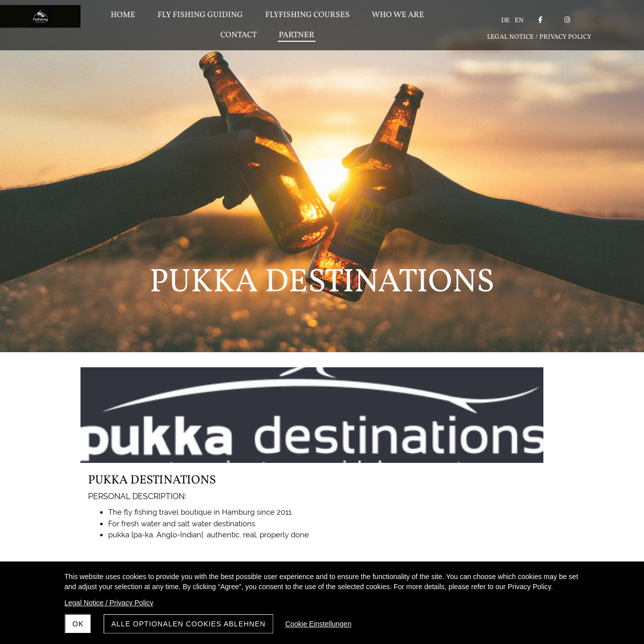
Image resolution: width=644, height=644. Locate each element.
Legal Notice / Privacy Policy (109, 603)
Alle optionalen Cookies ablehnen (188, 624)
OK (78, 624)
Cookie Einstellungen (318, 624)
